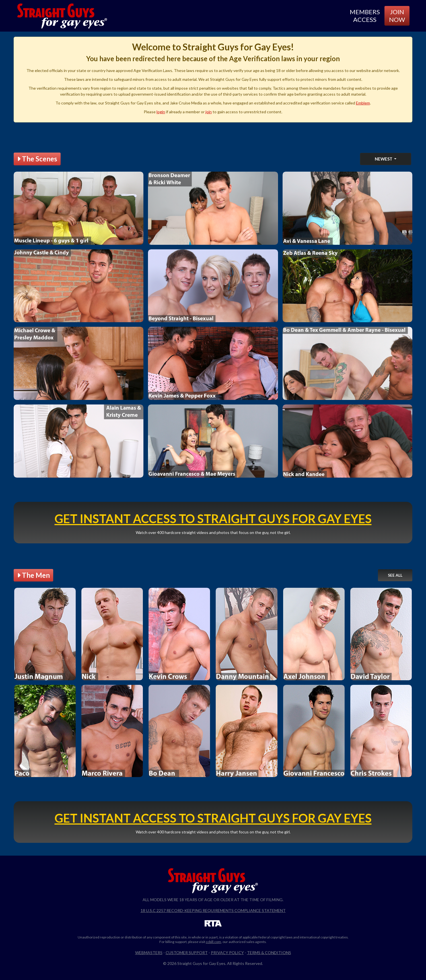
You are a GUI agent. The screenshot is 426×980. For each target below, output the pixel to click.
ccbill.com (213, 942)
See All (395, 575)
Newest (384, 159)
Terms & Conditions (269, 953)
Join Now (397, 16)
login (161, 112)
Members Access (365, 16)
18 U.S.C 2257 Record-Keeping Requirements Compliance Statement (213, 910)
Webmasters (149, 953)
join (209, 112)
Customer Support (187, 953)
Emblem (363, 103)
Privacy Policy (227, 953)
